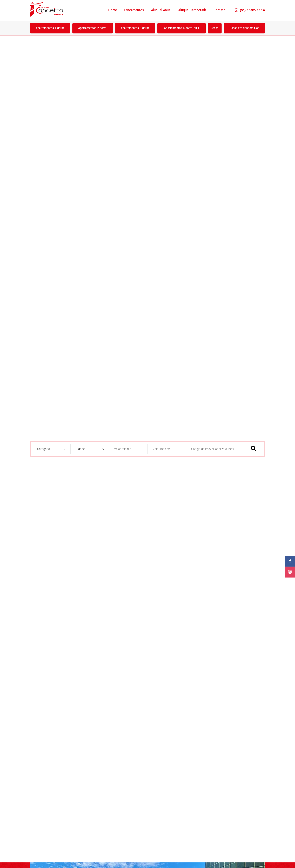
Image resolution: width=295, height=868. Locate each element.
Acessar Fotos (148, 859)
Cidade (80, 317)
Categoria (44, 317)
